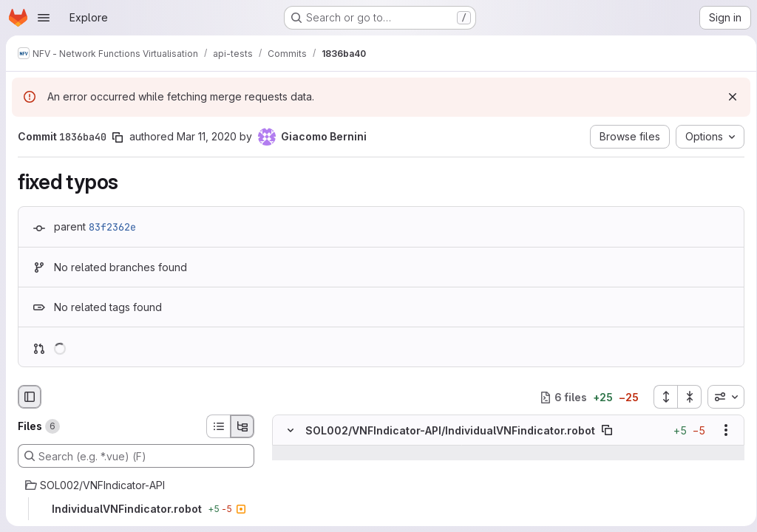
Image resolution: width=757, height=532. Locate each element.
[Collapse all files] (685, 397)
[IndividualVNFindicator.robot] (136, 509)
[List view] (218, 426)
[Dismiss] (727, 97)
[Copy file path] (607, 431)
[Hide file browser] (30, 397)
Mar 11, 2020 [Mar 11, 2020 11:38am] (207, 136)
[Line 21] (289, 468)
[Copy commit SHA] (118, 137)
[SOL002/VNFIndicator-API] (136, 485)
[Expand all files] (660, 397)
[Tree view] (242, 426)
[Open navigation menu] (44, 18)
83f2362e (112, 227)
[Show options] (721, 431)
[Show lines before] (309, 454)
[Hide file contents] (291, 431)
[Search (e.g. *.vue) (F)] (136, 456)
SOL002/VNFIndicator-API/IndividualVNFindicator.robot (450, 430)
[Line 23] (289, 498)
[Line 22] (289, 483)
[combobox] (721, 397)
